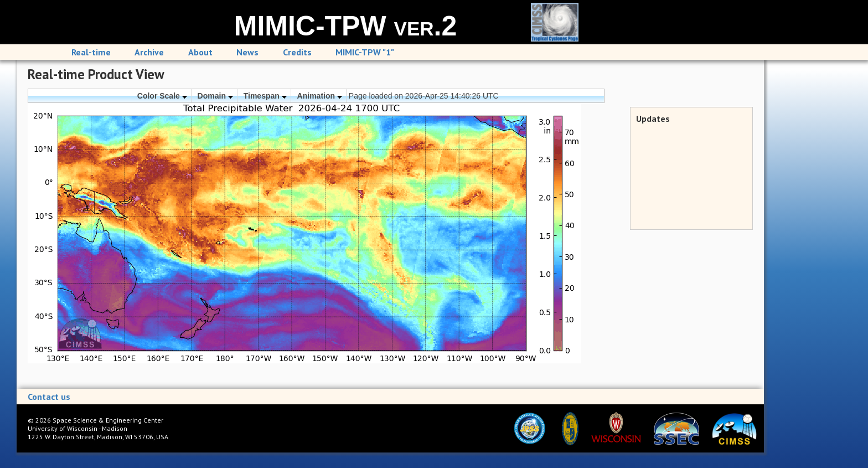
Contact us (49, 397)
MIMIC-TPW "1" (365, 52)
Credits (297, 52)
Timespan (265, 96)
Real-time (91, 52)
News (247, 52)
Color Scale (162, 96)
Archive (149, 52)
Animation (320, 96)
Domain (215, 96)
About (200, 52)
